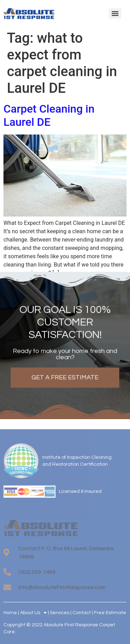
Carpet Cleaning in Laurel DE (49, 115)
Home (10, 613)
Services (60, 613)
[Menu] (115, 14)
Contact (82, 613)
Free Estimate (110, 613)
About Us (33, 613)
